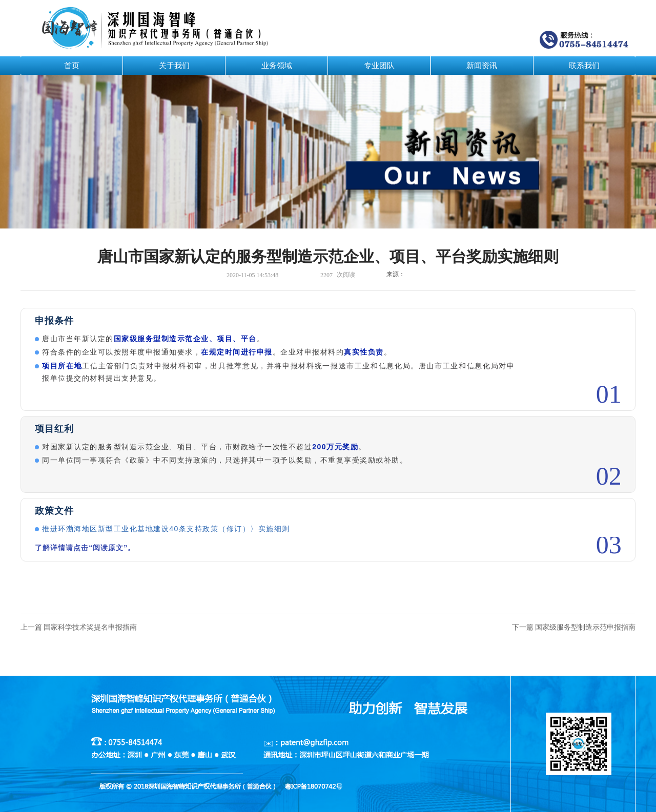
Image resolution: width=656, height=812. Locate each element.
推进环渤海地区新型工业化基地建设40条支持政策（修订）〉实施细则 (166, 529)
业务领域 (277, 66)
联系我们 (584, 66)
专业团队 (379, 66)
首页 (72, 66)
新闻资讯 (482, 66)
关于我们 (174, 66)
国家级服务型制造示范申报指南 (585, 627)
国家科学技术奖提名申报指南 (90, 627)
